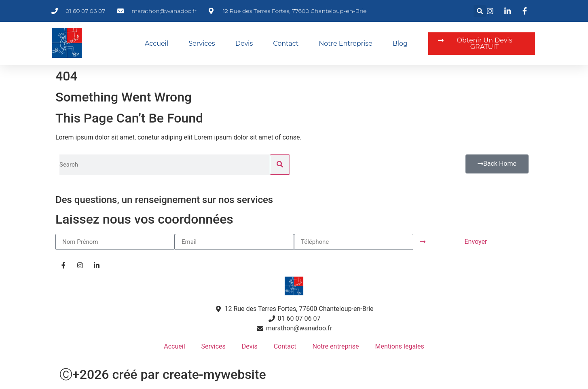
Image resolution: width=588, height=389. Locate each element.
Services (202, 43)
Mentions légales (399, 346)
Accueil (157, 43)
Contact (286, 43)
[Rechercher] (280, 165)
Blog (400, 43)
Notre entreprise (345, 43)
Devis (244, 43)
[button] (480, 11)
